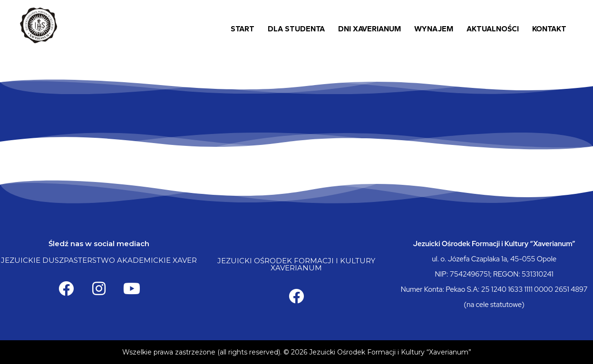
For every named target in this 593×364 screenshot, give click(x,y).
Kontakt (549, 29)
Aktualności (493, 29)
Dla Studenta (296, 29)
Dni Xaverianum (369, 29)
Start (243, 29)
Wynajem (434, 29)
